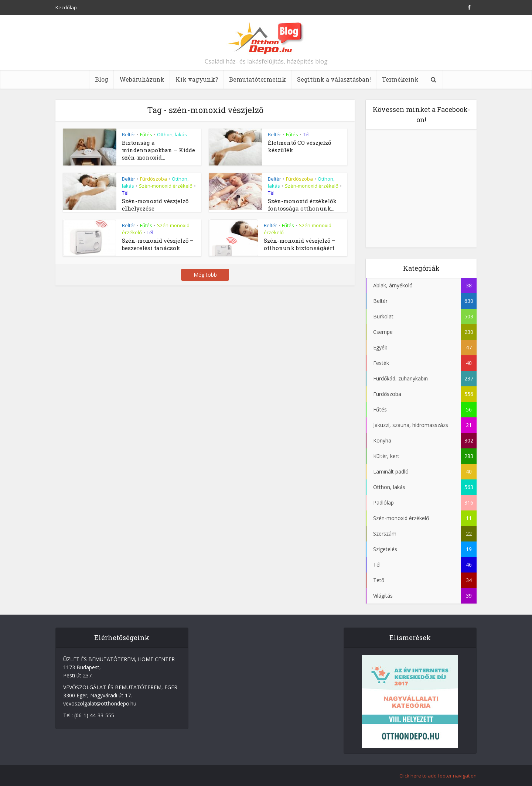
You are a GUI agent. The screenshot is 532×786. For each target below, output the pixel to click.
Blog (102, 79)
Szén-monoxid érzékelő (166, 186)
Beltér (129, 134)
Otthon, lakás (172, 134)
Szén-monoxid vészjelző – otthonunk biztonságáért (300, 244)
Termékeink (400, 79)
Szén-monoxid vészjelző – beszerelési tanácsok (158, 244)
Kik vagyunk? (197, 79)
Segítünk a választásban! (334, 79)
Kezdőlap (66, 7)
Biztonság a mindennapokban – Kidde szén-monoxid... (158, 150)
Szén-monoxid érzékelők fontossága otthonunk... (302, 205)
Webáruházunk (142, 79)
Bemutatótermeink (258, 79)
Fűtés (146, 134)
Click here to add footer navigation (438, 776)
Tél (306, 134)
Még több (205, 275)
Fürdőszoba (154, 179)
